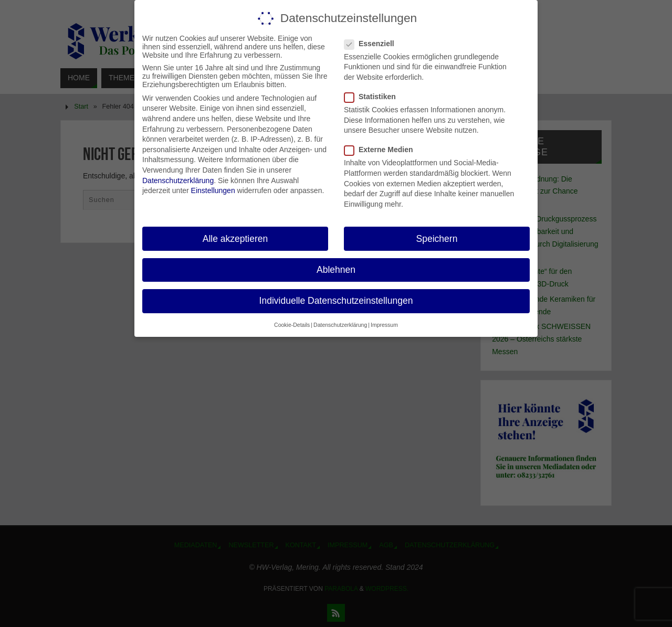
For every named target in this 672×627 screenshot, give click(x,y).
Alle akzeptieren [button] (235, 238)
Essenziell (374, 43)
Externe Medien (383, 150)
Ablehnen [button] (336, 269)
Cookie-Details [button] (292, 325)
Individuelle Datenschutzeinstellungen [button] (336, 300)
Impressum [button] (384, 325)
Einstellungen (213, 190)
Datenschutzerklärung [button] (340, 325)
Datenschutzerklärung (178, 180)
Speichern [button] (437, 238)
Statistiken (374, 97)
